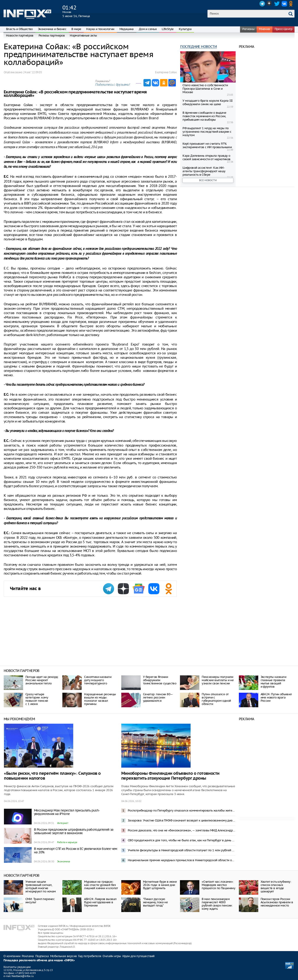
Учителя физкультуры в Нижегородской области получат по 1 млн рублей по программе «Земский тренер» (182, 850)
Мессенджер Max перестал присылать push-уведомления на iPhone (67, 812)
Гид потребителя (90, 956)
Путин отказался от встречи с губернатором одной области (216, 699)
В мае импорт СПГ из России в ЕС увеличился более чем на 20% (76, 850)
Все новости (208, 180)
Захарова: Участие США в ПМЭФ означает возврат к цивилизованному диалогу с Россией (182, 820)
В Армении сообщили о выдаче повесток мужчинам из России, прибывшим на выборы (204, 116)
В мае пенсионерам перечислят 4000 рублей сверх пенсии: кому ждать (217, 904)
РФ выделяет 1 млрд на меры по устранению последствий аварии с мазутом (207, 132)
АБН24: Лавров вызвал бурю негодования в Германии (100, 902)
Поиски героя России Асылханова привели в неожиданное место (277, 902)
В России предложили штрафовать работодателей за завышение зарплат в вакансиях (74, 831)
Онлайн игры (112, 956)
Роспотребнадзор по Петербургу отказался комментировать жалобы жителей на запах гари (182, 810)
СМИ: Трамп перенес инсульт (40, 901)
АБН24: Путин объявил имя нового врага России (276, 697)
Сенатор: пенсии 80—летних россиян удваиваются (158, 697)
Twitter (277, 4)
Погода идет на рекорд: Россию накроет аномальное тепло (42, 680)
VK (284, 4)
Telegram (262, 4)
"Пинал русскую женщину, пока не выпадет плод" (155, 902)
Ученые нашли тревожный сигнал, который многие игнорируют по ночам (41, 887)
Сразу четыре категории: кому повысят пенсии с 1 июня (37, 699)
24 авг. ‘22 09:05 (32, 72)
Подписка (42, 956)
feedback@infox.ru (23, 976)
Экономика (64, 861)
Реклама (28, 956)
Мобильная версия (63, 956)
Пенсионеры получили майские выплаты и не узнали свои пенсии (218, 680)
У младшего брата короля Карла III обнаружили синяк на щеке (207, 102)
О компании (12, 956)
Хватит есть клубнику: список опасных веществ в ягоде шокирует (276, 887)
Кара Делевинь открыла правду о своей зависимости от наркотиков (206, 157)
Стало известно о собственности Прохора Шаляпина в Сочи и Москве (205, 89)
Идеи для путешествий (138, 956)
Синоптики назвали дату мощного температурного (98, 680)
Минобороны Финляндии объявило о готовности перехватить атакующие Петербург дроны (170, 776)
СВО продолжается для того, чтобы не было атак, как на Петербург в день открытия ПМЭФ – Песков (182, 840)
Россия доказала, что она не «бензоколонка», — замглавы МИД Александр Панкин (182, 830)
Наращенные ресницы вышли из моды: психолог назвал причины (100, 699)
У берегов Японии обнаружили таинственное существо (160, 680)
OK (292, 4)
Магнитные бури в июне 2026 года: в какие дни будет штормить (160, 885)
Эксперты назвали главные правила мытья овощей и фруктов (273, 682)
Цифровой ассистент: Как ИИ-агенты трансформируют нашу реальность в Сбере (204, 171)
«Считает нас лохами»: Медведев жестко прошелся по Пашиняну (218, 885)
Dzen (270, 4)
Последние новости (198, 47)
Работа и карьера (67, 842)
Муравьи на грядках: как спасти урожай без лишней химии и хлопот (101, 885)
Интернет (63, 823)
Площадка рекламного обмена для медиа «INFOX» (39, 960)
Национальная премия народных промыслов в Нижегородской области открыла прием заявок (182, 860)
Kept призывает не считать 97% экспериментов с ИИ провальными (207, 145)
